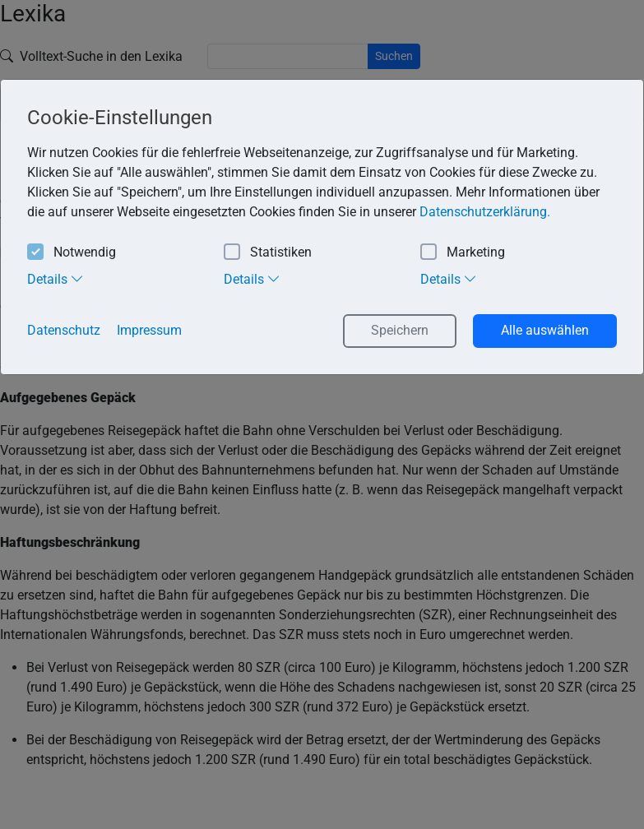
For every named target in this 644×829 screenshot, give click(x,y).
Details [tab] (56, 279)
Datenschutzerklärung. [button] (485, 212)
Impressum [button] (149, 330)
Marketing (463, 253)
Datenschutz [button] (64, 330)
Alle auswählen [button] (545, 330)
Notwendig (72, 253)
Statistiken (268, 253)
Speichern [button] (400, 330)
